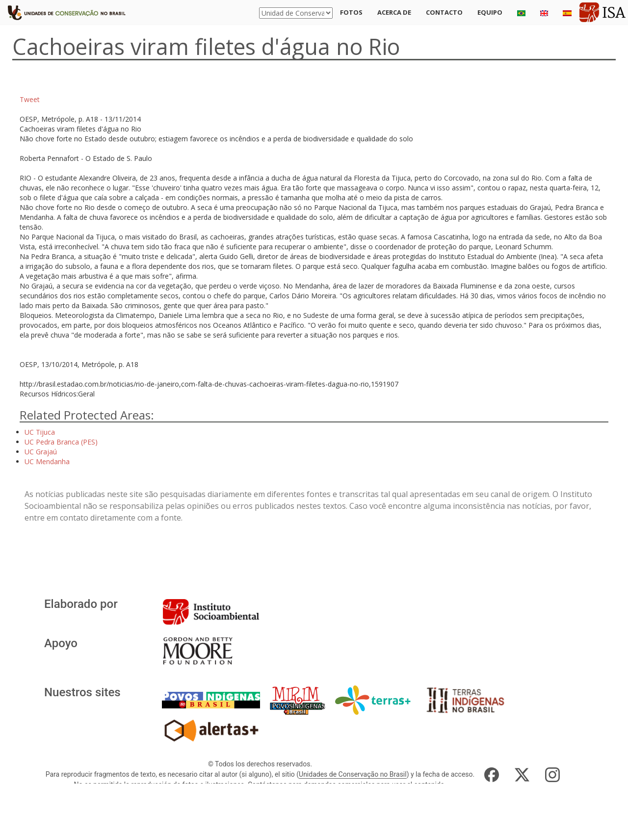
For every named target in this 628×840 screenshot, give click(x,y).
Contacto (444, 12)
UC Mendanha (47, 461)
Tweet (30, 99)
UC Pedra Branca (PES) (61, 442)
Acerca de (394, 12)
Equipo (490, 12)
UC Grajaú (41, 452)
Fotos (351, 12)
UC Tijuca (40, 432)
